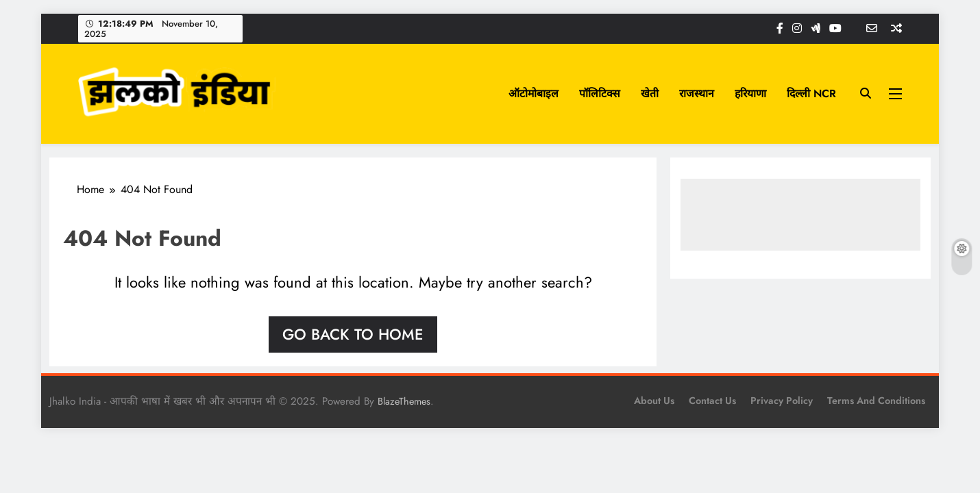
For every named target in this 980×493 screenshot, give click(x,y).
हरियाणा (750, 93)
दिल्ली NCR (811, 93)
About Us (654, 401)
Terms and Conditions (876, 401)
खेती (650, 93)
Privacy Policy (782, 401)
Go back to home (353, 334)
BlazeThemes (404, 401)
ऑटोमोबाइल (534, 93)
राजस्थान (697, 93)
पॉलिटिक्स (600, 93)
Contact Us (712, 401)
